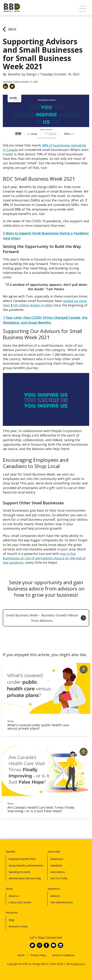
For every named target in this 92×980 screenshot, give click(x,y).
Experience (54, 889)
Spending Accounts (20, 872)
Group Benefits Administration (26, 865)
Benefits (11, 852)
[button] (83, 9)
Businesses (57, 859)
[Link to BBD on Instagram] (39, 945)
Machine (80, 964)
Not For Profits (59, 878)
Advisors (55, 896)
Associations (58, 872)
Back (10, 29)
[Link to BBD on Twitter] (32, 945)
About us (14, 896)
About (9, 889)
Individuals (56, 865)
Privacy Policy (38, 955)
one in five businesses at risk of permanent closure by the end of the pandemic (44, 558)
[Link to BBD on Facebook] (46, 945)
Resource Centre (18, 926)
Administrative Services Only (25, 878)
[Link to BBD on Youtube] (53, 945)
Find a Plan (54, 852)
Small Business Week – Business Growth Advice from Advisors (46, 618)
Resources (12, 912)
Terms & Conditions (63, 955)
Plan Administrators (62, 902)
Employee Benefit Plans (22, 859)
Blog (11, 920)
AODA (21, 955)
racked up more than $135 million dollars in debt (45, 303)
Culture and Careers (20, 902)
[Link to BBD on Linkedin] (61, 945)
